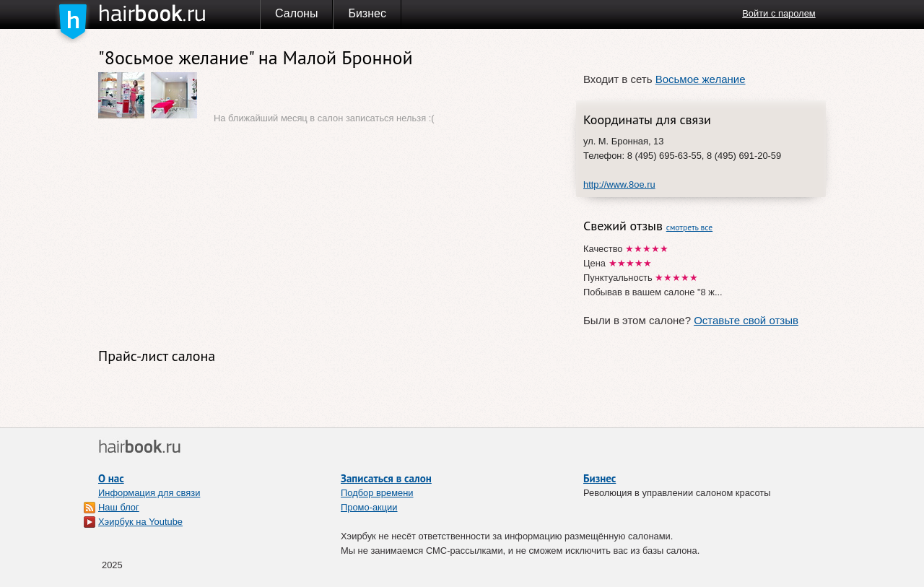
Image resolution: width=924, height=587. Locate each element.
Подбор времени (377, 493)
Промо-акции (369, 507)
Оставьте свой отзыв (746, 320)
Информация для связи (149, 493)
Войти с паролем (779, 13)
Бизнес (367, 13)
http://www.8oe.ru (619, 184)
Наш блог (119, 507)
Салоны (296, 13)
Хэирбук (179, 14)
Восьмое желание (701, 79)
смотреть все (689, 227)
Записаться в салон (386, 478)
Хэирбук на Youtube (140, 522)
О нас (111, 478)
